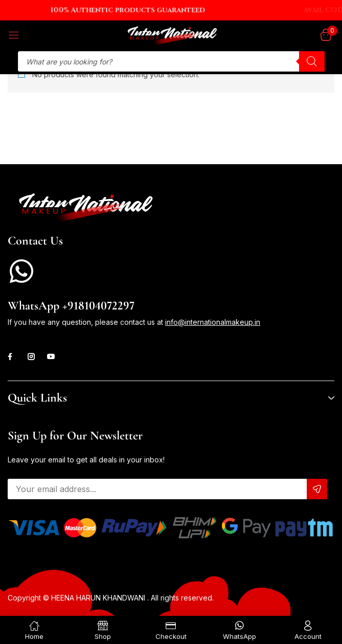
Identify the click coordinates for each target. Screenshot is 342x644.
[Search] (312, 61)
